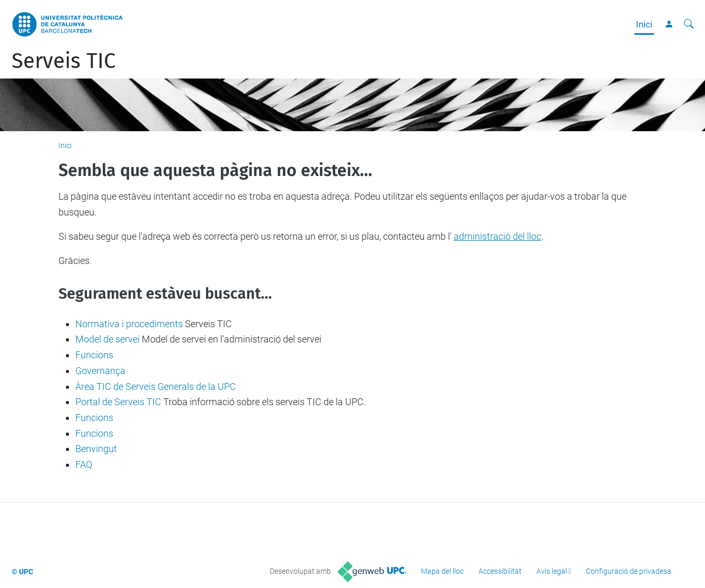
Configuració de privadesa (629, 571)
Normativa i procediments (129, 324)
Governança (100, 371)
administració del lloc (497, 236)
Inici (644, 24)
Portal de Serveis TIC (118, 402)
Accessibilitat (500, 571)
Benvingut (96, 449)
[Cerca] (689, 24)
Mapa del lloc (442, 571)
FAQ (84, 464)
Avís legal (552, 571)
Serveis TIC (63, 61)
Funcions (94, 355)
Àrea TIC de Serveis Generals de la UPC (156, 386)
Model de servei (107, 339)
